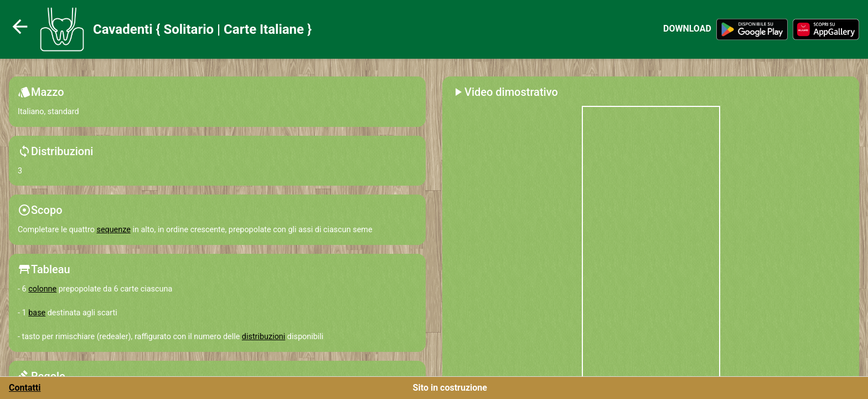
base (37, 313)
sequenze (113, 230)
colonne (42, 289)
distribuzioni (263, 337)
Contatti (25, 388)
